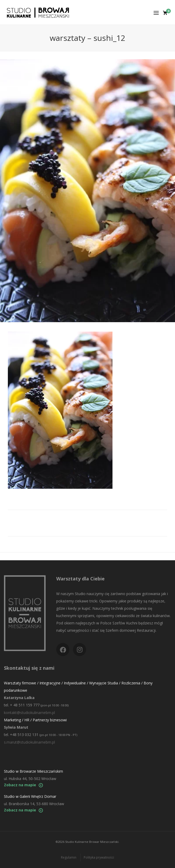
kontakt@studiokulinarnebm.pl (29, 713)
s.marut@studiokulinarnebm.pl (29, 742)
